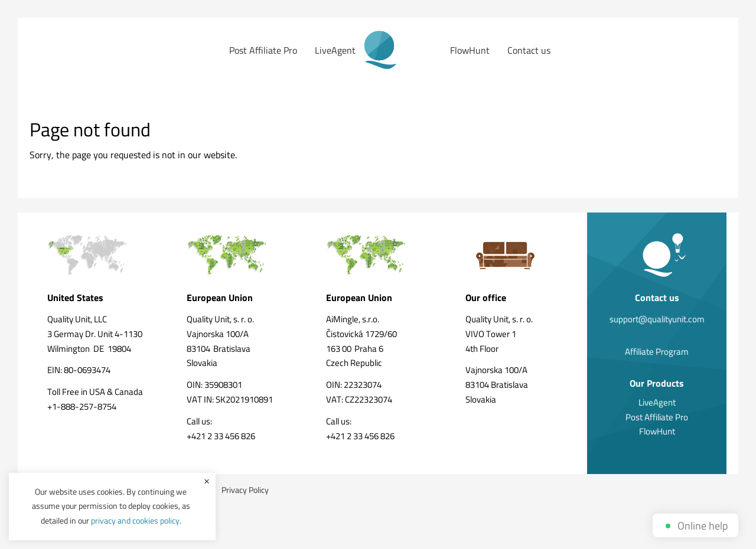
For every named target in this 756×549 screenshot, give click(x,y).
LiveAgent (335, 50)
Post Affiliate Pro (263, 50)
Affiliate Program (657, 352)
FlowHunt (470, 50)
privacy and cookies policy (135, 520)
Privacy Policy (245, 490)
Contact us (529, 50)
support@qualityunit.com (657, 319)
